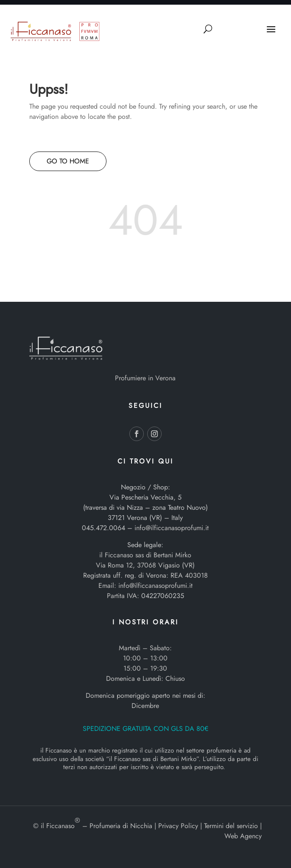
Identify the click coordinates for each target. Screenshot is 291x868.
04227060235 (163, 596)
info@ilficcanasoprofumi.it (172, 528)
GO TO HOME (68, 161)
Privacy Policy (178, 826)
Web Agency (243, 836)
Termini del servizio (231, 826)
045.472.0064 (104, 528)
